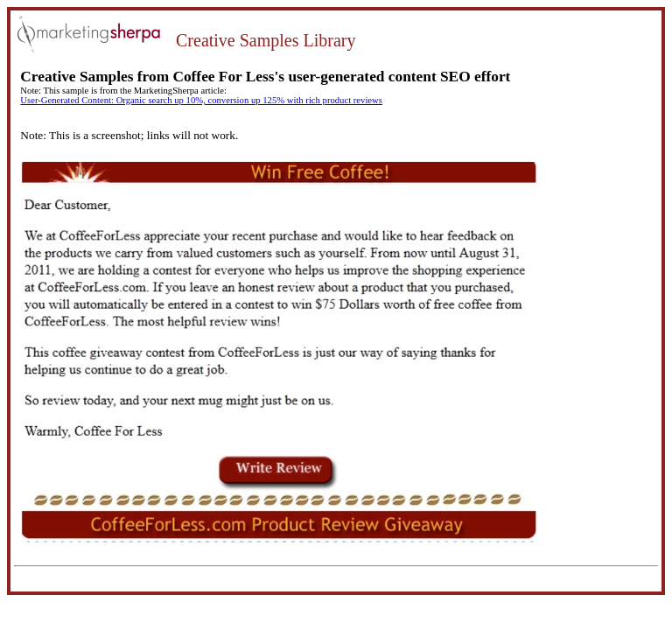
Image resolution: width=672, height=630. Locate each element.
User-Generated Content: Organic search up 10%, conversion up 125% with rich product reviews (201, 100)
